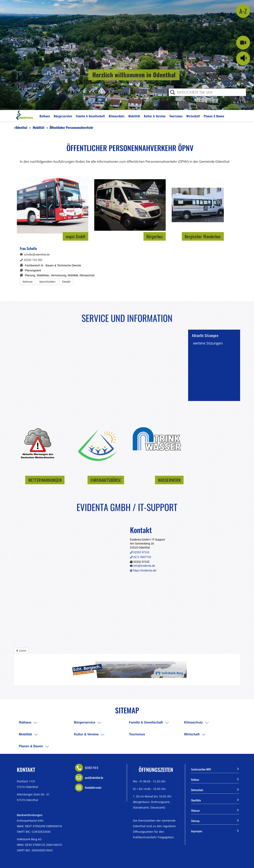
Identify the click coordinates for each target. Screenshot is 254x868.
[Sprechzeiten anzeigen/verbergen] (47, 282)
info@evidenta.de (142, 566)
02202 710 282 (31, 260)
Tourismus (176, 116)
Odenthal (21, 127)
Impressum (215, 831)
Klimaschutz (117, 116)
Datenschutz (215, 790)
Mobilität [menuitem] (25, 734)
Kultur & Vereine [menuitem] (86, 734)
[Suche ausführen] (173, 92)
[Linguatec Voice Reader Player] (245, 58)
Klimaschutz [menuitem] (193, 722)
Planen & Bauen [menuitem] (31, 746)
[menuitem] (35, 723)
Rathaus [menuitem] (25, 722)
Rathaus (45, 116)
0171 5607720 (140, 557)
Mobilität (134, 116)
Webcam (215, 810)
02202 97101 (140, 552)
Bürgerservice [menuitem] (85, 722)
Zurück (21, 651)
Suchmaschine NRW (215, 769)
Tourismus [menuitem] (137, 734)
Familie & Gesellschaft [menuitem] (146, 722)
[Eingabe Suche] (207, 92)
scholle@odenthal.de (35, 255)
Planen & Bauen (214, 116)
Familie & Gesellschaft (90, 116)
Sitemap (215, 820)
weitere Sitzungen (208, 343)
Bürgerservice (63, 116)
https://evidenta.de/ (143, 570)
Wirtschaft (193, 116)
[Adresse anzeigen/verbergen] (27, 282)
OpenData (215, 800)
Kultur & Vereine (155, 116)
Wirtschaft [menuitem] (192, 734)
